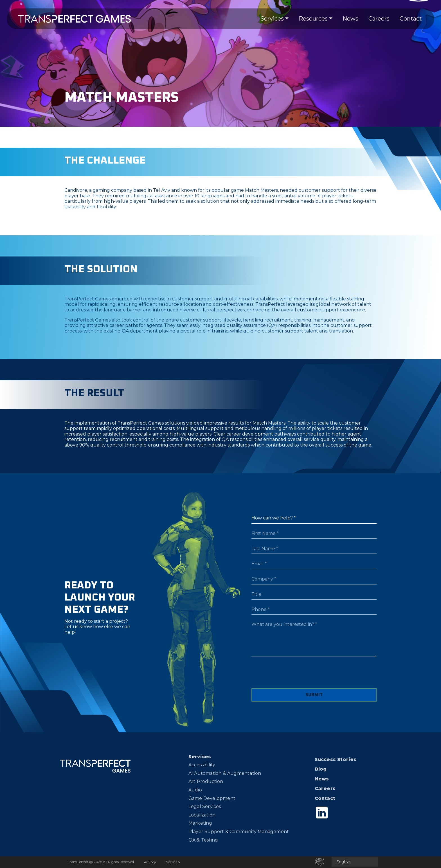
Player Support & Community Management (239, 832)
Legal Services (205, 806)
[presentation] (294, 677)
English (343, 862)
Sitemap (173, 862)
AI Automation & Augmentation (225, 773)
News (350, 19)
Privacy (150, 862)
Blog (321, 769)
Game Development (212, 798)
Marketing (200, 823)
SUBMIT (314, 695)
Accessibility (202, 765)
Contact (411, 19)
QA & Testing (203, 840)
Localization (202, 815)
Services (272, 19)
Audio (195, 790)
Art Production (206, 781)
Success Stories (336, 759)
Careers (379, 19)
